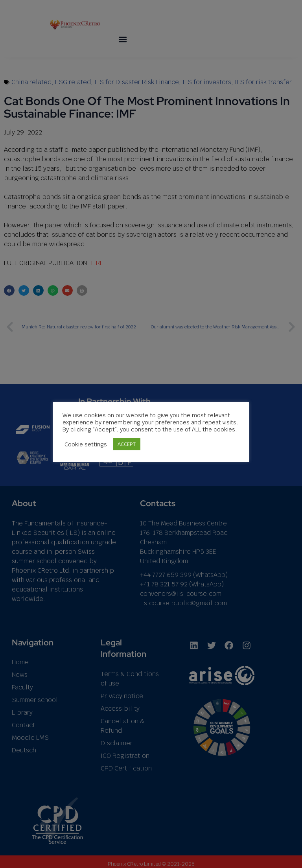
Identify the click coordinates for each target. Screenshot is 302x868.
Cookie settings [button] (86, 444)
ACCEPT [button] (127, 444)
